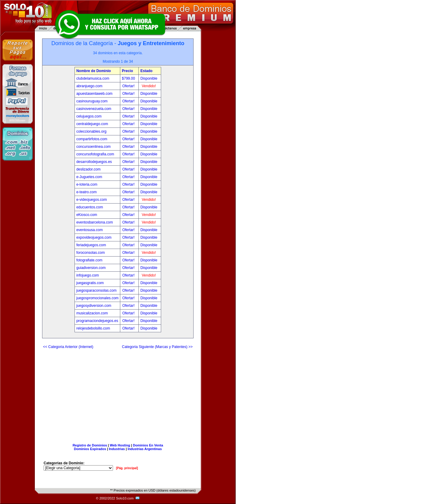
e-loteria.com (87, 184)
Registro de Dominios (90, 445)
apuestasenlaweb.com (94, 94)
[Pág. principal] (127, 468)
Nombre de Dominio (94, 71)
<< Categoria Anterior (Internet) (68, 347)
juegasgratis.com (90, 283)
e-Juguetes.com (89, 177)
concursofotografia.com (95, 154)
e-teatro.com (86, 192)
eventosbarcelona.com (95, 222)
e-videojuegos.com (92, 200)
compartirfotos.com (92, 139)
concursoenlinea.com (93, 147)
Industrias (117, 449)
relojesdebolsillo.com (93, 328)
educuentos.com (90, 207)
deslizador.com (88, 169)
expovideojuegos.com (94, 237)
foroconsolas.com (91, 253)
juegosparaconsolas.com (96, 290)
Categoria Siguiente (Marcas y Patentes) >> (157, 347)
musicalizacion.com (92, 313)
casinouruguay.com (92, 101)
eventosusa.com (90, 230)
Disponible (149, 78)
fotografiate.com (89, 260)
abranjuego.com (89, 86)
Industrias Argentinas (145, 449)
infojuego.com (88, 275)
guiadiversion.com (91, 268)
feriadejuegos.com (91, 245)
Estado (146, 71)
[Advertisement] (118, 394)
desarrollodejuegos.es (94, 162)
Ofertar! (129, 86)
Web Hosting (120, 445)
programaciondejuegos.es (97, 321)
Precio (127, 71)
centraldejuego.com (92, 124)
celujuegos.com (89, 116)
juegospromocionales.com (97, 298)
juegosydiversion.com (94, 306)
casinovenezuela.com (94, 109)
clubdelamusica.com (93, 78)
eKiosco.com (87, 215)
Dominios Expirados (90, 449)
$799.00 (129, 78)
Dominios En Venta (148, 445)
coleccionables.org (91, 131)
